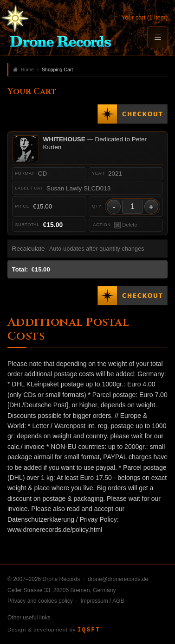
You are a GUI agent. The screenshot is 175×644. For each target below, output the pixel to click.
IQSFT (90, 630)
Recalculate (29, 249)
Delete (126, 225)
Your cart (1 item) (145, 17)
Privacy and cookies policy (40, 601)
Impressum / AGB (102, 601)
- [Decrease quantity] (114, 207)
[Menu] (157, 37)
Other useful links (29, 618)
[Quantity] (132, 207)
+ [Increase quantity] (151, 207)
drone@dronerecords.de (118, 579)
